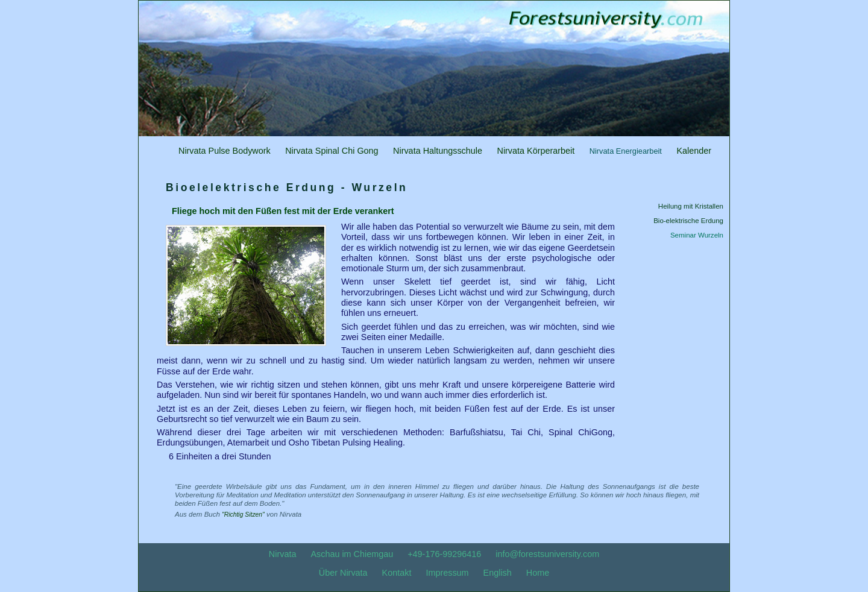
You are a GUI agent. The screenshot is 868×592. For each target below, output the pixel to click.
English (498, 573)
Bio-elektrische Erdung (688, 221)
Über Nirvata (343, 573)
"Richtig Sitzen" (243, 515)
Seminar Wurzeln (697, 235)
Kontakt (397, 573)
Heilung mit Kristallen (691, 206)
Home (538, 573)
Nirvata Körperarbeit (536, 151)
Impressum (447, 573)
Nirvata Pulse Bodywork (225, 151)
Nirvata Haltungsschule (438, 151)
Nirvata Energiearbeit (626, 151)
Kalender (694, 151)
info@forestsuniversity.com (547, 554)
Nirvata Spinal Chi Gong (332, 151)
